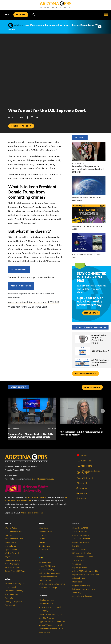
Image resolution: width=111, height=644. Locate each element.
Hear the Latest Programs (15, 584)
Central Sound (10, 587)
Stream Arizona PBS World (15, 571)
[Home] (56, 4)
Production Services (80, 550)
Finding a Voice (11, 605)
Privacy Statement (85, 478)
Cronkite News (44, 546)
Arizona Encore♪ (11, 594)
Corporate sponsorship (81, 585)
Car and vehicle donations (82, 596)
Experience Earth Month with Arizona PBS (86, 199)
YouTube (82, 493)
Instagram (82, 488)
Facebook (82, 483)
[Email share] (38, 117)
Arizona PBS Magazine (81, 535)
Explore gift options (80, 568)
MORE (92, 387)
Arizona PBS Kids (45, 562)
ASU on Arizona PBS (12, 568)
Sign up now (91, 313)
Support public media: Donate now (86, 575)
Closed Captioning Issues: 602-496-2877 (88, 472)
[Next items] (103, 411)
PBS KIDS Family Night (47, 570)
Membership (77, 582)
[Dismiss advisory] (100, 27)
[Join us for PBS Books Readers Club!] (89, 235)
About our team (45, 632)
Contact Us (77, 564)
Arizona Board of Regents (32, 513)
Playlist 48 (9, 557)
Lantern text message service (50, 573)
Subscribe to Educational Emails (51, 629)
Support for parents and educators (52, 622)
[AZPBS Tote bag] (82, 347)
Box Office (76, 546)
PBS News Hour (45, 550)
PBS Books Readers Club (82, 553)
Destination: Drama (12, 560)
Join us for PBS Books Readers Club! (87, 256)
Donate (81, 456)
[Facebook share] (29, 117)
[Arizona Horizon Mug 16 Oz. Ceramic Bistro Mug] (82, 335)
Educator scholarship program (50, 614)
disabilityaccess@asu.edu (43, 479)
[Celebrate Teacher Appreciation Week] (89, 206)
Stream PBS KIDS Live (47, 566)
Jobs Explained (10, 546)
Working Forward (12, 553)
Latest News (43, 528)
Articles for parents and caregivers (52, 584)
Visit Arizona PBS (79, 560)
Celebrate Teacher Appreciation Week (87, 228)
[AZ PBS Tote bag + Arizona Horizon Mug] (82, 358)
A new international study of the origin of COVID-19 (34, 302)
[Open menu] (106, 15)
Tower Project (78, 593)
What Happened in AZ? (14, 539)
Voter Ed (42, 542)
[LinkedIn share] (33, 117)
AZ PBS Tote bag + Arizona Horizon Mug (100, 363)
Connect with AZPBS (80, 528)
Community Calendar (81, 542)
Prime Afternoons (12, 564)
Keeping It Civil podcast (14, 602)
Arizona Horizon (45, 532)
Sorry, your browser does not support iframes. (55, 70)
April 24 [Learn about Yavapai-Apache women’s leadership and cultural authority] (78, 164)
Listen (8, 579)
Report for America (46, 618)
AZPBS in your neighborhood (50, 607)
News (41, 523)
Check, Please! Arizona (14, 532)
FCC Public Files (84, 461)
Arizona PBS (26, 501)
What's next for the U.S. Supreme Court (28, 307)
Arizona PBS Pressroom (81, 539)
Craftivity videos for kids (48, 577)
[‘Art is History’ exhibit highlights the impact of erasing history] (84, 399)
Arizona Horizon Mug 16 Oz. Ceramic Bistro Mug (99, 339)
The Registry (43, 611)
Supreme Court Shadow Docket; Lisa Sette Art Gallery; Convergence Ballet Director (31, 435)
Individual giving (79, 578)
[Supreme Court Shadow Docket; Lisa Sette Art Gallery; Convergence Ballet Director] (32, 399)
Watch (8, 523)
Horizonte (43, 535)
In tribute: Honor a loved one (84, 589)
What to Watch (11, 528)
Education (43, 595)
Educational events (46, 604)
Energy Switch (10, 542)
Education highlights (46, 600)
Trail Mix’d (9, 535)
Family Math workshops (48, 588)
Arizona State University (37, 497)
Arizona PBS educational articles (51, 625)
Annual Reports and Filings (83, 557)
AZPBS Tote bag (101, 351)
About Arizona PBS (80, 532)
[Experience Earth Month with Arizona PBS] (89, 178)
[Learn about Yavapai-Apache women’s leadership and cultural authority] (89, 143)
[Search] (34, 15)
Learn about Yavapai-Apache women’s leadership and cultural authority (88, 169)
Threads (81, 498)
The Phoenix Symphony (14, 591)
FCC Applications (84, 466)
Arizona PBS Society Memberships (85, 571)
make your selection (86, 373)
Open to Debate (11, 550)
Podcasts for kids (45, 580)
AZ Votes (42, 539)
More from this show (21, 126)
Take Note (9, 598)
